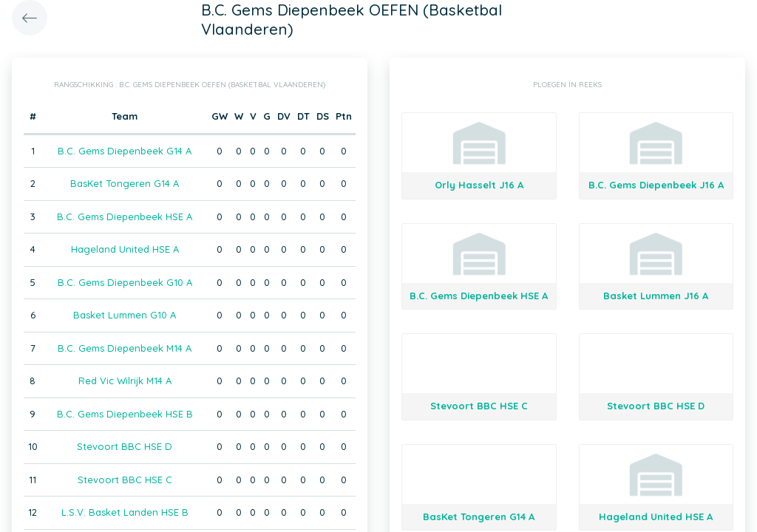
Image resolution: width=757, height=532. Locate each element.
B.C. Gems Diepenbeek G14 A (125, 151)
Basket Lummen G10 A (125, 315)
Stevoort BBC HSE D (125, 446)
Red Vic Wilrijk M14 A (125, 381)
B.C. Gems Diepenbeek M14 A (125, 348)
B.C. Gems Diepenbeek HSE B (125, 414)
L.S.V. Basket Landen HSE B (125, 512)
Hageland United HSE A (125, 249)
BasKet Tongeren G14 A (125, 183)
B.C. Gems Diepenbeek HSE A (125, 216)
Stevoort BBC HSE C (125, 480)
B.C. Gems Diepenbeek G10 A (125, 282)
